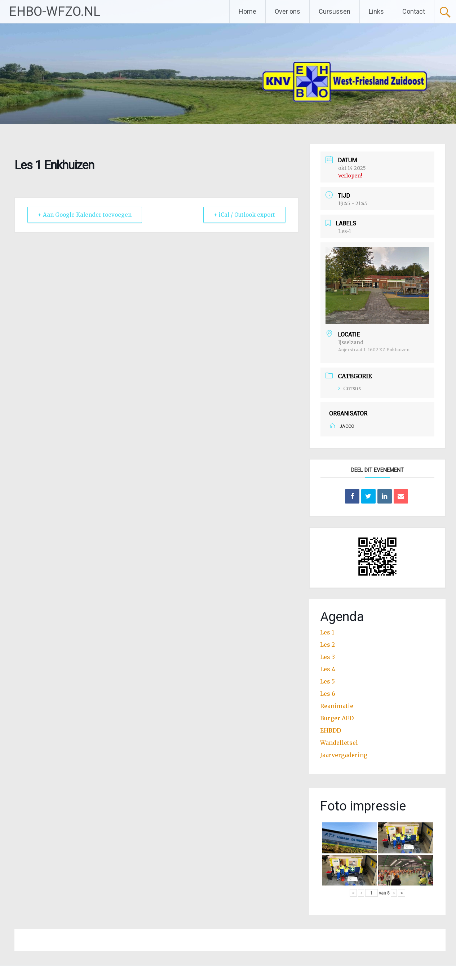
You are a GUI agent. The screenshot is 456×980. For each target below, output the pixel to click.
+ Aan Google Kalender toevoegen (85, 215)
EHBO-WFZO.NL (55, 12)
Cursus (349, 388)
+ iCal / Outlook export (244, 215)
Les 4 (328, 669)
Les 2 (327, 645)
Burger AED (337, 718)
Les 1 (327, 632)
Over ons (287, 11)
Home (247, 11)
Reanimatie (337, 706)
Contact (414, 11)
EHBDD (331, 730)
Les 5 (327, 681)
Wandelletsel (339, 743)
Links (376, 11)
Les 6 (328, 694)
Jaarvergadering (344, 755)
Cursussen (335, 11)
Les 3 (327, 657)
